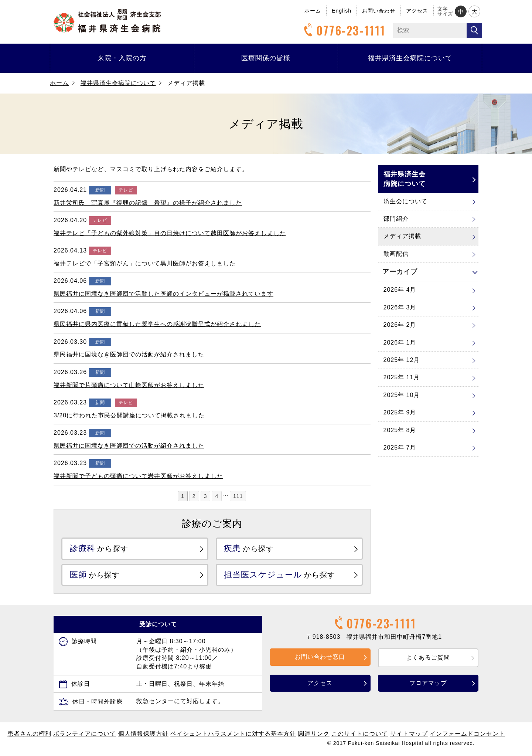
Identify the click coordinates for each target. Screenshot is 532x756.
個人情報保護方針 (143, 734)
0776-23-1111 (344, 30)
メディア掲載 (402, 236)
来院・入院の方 (122, 58)
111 (238, 496)
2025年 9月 (400, 412)
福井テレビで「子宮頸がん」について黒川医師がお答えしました (145, 263)
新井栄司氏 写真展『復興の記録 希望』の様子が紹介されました (148, 203)
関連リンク (314, 734)
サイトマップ (409, 734)
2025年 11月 (402, 377)
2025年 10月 (402, 395)
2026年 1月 (400, 343)
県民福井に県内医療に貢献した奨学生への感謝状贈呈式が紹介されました (157, 324)
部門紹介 (396, 219)
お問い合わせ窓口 (320, 657)
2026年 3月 (400, 307)
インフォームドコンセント (467, 734)
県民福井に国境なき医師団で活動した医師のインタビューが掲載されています (163, 294)
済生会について (405, 201)
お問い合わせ (379, 11)
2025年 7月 (400, 448)
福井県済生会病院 (107, 21)
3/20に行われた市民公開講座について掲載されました (129, 415)
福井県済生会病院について (410, 58)
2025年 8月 (400, 430)
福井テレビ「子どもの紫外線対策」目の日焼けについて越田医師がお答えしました (170, 233)
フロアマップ (428, 683)
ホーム (313, 11)
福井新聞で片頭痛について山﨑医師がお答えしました (129, 385)
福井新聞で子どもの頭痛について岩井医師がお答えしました (138, 476)
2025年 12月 (402, 360)
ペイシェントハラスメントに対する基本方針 (233, 734)
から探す (99, 548)
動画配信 (396, 254)
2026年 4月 (400, 290)
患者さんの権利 (29, 734)
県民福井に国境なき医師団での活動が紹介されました (129, 354)
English (342, 11)
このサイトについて (360, 734)
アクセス (417, 11)
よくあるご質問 (428, 658)
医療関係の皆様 (266, 58)
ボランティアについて (85, 734)
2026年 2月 (400, 325)
